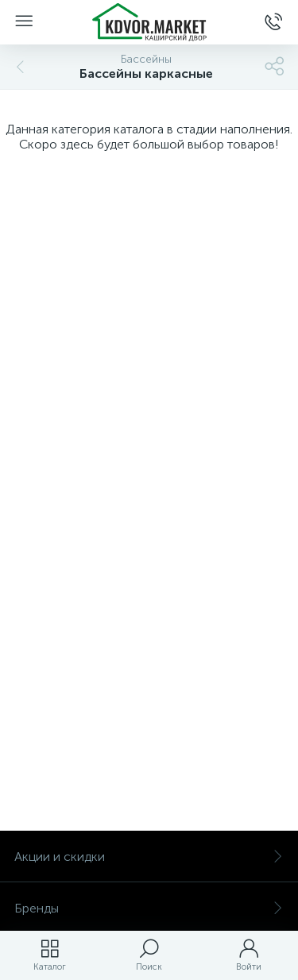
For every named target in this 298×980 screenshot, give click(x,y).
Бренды (149, 908)
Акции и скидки (149, 857)
